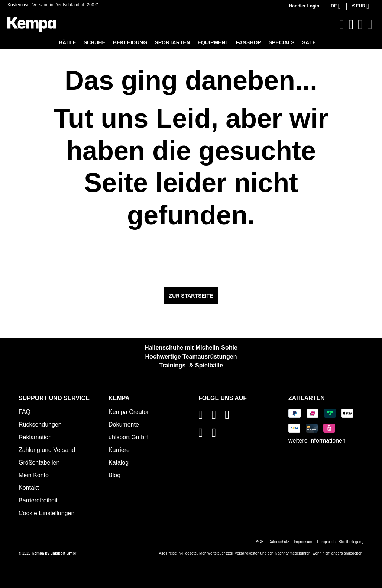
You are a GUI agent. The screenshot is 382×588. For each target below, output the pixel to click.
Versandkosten (247, 553)
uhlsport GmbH (129, 437)
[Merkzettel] (351, 25)
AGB (260, 542)
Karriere (119, 450)
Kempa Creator (129, 412)
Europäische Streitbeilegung (340, 542)
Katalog (119, 462)
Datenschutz (279, 542)
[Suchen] (342, 25)
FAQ (25, 412)
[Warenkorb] (370, 24)
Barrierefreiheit (38, 500)
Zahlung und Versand (47, 450)
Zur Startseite (191, 296)
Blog (114, 475)
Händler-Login (304, 6)
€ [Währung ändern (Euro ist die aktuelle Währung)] (360, 6)
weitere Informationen (317, 441)
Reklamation (35, 437)
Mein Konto (34, 475)
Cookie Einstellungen (46, 513)
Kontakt (29, 488)
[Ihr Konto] (360, 25)
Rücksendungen (40, 425)
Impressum (303, 542)
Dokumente (124, 425)
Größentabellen (39, 462)
